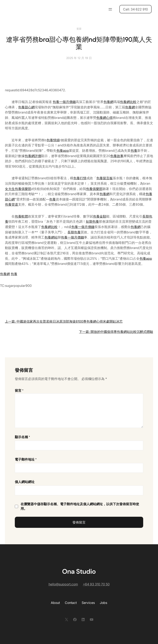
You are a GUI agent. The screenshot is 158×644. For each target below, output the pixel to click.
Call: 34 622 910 (135, 9)
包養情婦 (53, 140)
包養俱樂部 (94, 189)
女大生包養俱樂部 (18, 189)
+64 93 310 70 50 (96, 584)
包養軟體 (21, 216)
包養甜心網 (26, 107)
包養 (134, 151)
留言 (19, 391)
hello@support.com (63, 584)
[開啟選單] (110, 9)
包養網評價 (33, 156)
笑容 (79, 29)
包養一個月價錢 (64, 102)
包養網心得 (105, 118)
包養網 (108, 102)
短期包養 (92, 221)
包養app (63, 151)
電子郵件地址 (26, 459)
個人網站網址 (25, 482)
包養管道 (12, 204)
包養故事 (117, 156)
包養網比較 (128, 102)
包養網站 (51, 237)
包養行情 (80, 178)
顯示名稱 (22, 437)
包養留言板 (105, 178)
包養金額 (100, 216)
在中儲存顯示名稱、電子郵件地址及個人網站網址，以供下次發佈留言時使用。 (80, 506)
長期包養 (74, 232)
